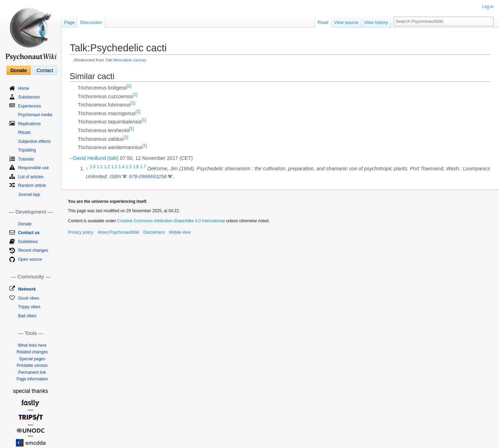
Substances (29, 97)
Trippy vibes (29, 307)
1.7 (143, 167)
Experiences (29, 106)
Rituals (24, 132)
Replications (29, 124)
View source (346, 22)
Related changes (32, 352)
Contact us (29, 233)
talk (113, 158)
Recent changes (33, 250)
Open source (30, 259)
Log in (488, 7)
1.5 (129, 167)
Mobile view (180, 232)
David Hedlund (90, 158)
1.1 (100, 167)
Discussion (91, 22)
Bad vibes (27, 316)
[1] (129, 86)
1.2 (107, 167)
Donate (19, 70)
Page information (32, 379)
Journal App (29, 195)
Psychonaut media (35, 115)
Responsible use (33, 168)
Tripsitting (27, 150)
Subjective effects (34, 141)
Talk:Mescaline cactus (125, 60)
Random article (32, 186)
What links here (32, 345)
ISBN (115, 176)
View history (376, 22)
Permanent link (32, 372)
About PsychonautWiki (118, 232)
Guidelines (28, 242)
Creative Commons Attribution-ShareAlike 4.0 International (171, 221)
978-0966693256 (148, 176)
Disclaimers (154, 232)
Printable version (32, 365)
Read (323, 22)
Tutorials (26, 159)
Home (24, 88)
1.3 (114, 167)
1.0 (93, 167)
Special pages (32, 359)
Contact (45, 70)
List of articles (31, 177)
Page (69, 22)
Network (27, 289)
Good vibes (29, 298)
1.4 (121, 167)
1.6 (136, 167)
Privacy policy (81, 232)
